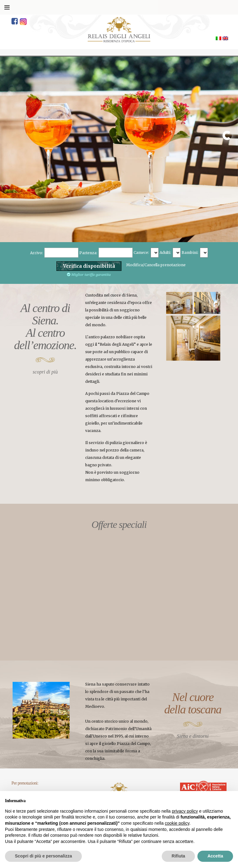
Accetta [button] (215, 856)
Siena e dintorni (193, 736)
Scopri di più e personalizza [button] (43, 856)
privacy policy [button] (185, 811)
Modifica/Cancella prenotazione (156, 265)
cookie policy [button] (177, 823)
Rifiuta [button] (178, 856)
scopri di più (45, 372)
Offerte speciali (119, 524)
